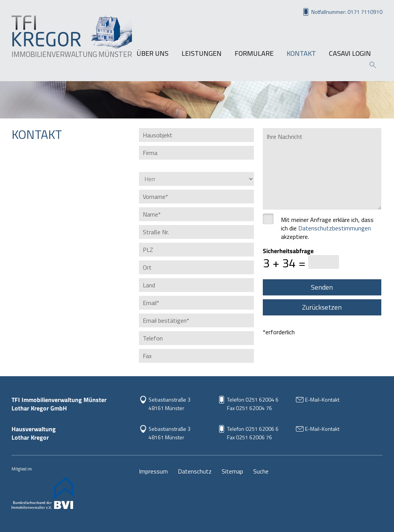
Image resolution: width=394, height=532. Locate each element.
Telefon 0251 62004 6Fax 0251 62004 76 (253, 404)
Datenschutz (195, 471)
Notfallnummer (347, 12)
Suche (261, 471)
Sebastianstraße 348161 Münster (169, 433)
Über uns (153, 53)
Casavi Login (350, 53)
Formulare (254, 53)
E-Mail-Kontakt (322, 399)
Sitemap (232, 471)
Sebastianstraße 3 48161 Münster (169, 404)
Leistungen (202, 53)
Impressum (153, 471)
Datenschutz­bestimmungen (335, 228)
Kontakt (301, 53)
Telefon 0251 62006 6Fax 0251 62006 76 (253, 433)
